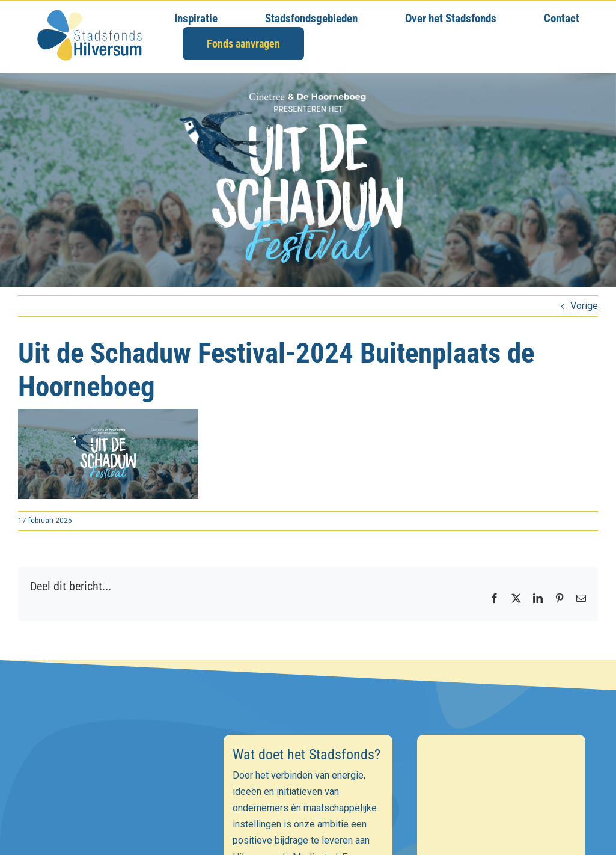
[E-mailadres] (115, 806)
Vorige (584, 306)
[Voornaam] (115, 832)
